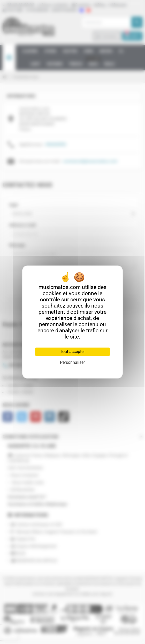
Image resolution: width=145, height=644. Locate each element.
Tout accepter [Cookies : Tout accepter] (72, 352)
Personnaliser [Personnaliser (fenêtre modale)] (72, 362)
